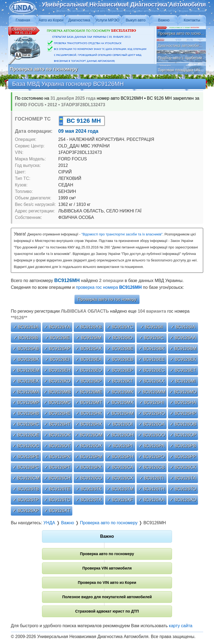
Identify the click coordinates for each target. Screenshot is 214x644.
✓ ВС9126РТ (57, 467)
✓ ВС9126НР (183, 413)
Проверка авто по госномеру (107, 554)
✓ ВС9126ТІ (152, 478)
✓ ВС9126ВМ (183, 349)
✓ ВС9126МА (26, 392)
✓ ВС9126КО (57, 381)
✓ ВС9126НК (89, 413)
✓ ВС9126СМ (26, 478)
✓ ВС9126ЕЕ (151, 359)
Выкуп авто (136, 20)
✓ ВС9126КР (89, 381)
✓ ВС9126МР (26, 402)
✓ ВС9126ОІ (120, 424)
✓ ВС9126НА (183, 402)
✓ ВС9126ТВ (26, 489)
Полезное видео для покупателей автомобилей (107, 597)
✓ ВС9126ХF (120, 500)
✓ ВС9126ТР (26, 500)
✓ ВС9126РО (152, 457)
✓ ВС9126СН (57, 478)
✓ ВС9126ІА (183, 327)
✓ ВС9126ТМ (120, 489)
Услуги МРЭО (107, 20)
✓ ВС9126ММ (152, 392)
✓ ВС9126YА (57, 327)
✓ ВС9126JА (26, 327)
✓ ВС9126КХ (152, 381)
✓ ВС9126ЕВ (120, 359)
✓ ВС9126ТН (151, 489)
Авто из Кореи (51, 20)
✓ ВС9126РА (152, 446)
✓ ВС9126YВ (89, 327)
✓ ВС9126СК (183, 467)
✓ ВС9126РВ (183, 446)
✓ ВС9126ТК (89, 489)
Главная (23, 20)
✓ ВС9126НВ (26, 413)
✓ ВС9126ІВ (26, 338)
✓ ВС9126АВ (26, 349)
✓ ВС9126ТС (57, 500)
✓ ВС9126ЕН (57, 370)
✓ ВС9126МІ (183, 381)
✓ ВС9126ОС (26, 446)
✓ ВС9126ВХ (26, 359)
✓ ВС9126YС (120, 327)
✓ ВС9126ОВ (183, 424)
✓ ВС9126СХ (120, 478)
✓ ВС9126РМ (89, 457)
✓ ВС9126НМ (120, 413)
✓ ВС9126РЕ (26, 457)
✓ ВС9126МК (120, 392)
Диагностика (79, 20)
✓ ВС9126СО (89, 478)
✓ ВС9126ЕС (152, 370)
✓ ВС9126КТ (120, 381)
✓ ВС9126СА (120, 467)
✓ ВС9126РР (183, 457)
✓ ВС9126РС (26, 467)
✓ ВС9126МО (183, 392)
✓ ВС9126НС (26, 424)
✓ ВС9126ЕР (120, 370)
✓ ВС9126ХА (151, 500)
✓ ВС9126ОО (152, 435)
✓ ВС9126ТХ (89, 500)
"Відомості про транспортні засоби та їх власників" (122, 234)
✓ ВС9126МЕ (89, 392)
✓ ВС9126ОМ (89, 435)
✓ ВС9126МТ (89, 402)
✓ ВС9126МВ (57, 392)
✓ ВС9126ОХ (89, 446)
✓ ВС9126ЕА (89, 359)
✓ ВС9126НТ (57, 424)
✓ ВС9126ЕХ (26, 381)
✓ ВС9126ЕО (89, 370)
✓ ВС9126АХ (89, 349)
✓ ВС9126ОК (57, 435)
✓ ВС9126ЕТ (183, 370)
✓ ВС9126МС (57, 402)
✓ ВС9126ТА (183, 478)
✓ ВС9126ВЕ (120, 349)
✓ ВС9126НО (152, 413)
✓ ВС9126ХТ (57, 511)
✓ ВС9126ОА (152, 424)
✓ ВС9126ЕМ (26, 370)
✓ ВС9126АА (183, 338)
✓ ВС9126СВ (152, 467)
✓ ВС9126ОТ (57, 446)
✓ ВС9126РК (57, 457)
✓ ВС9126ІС (152, 338)
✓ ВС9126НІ (152, 402)
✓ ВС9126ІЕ (57, 338)
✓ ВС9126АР (57, 349)
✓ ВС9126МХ (120, 402)
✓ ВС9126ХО (183, 500)
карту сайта (181, 626)
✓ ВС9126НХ (89, 424)
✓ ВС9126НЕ (57, 413)
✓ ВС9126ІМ (89, 338)
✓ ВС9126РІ (120, 446)
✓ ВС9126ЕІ (57, 359)
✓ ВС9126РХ (89, 467)
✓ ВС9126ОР (183, 435)
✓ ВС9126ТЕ (57, 489)
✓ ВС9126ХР (26, 511)
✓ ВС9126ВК (152, 349)
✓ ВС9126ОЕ (26, 435)
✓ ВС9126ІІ (152, 327)
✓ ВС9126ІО (120, 338)
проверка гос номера (109, 287)
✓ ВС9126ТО (183, 489)
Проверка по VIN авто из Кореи (107, 582)
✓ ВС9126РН (120, 457)
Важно (164, 20)
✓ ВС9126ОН (120, 435)
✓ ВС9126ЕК (183, 359)
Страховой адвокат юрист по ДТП (107, 611)
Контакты (192, 20)
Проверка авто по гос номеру (107, 299)
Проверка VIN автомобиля (107, 568)
